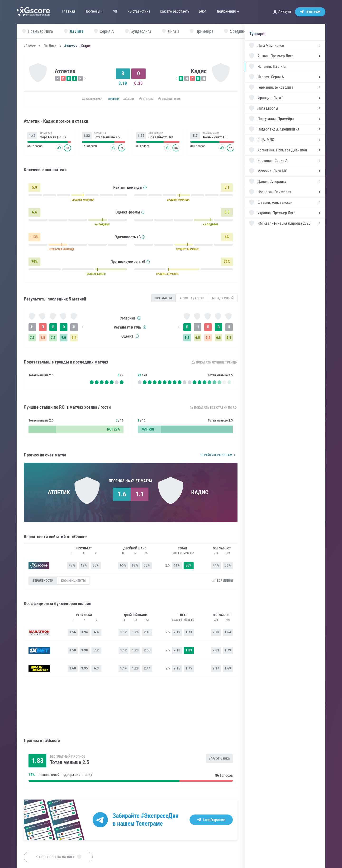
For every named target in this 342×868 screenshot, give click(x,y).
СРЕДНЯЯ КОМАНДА (83, 201)
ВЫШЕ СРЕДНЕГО (96, 275)
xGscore (30, 46)
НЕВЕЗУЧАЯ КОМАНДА (62, 250)
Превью (107, 99)
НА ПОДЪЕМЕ (102, 225)
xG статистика (83, 99)
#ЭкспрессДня (160, 816)
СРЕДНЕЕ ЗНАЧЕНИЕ (187, 250)
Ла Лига (50, 46)
